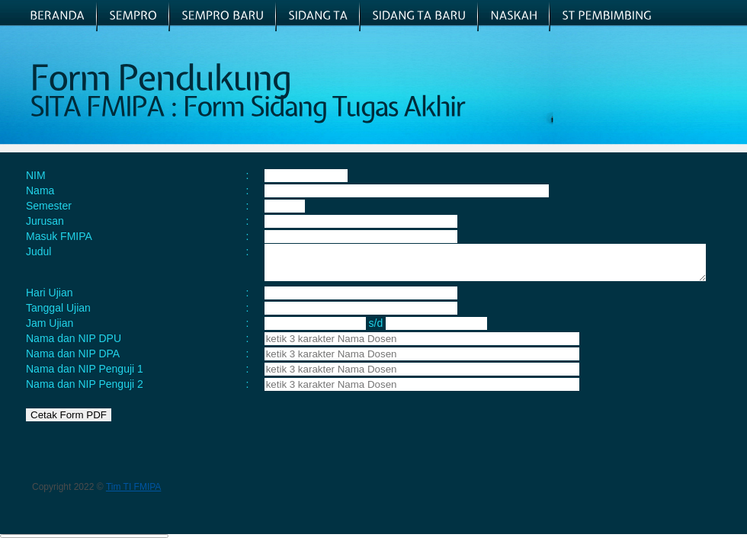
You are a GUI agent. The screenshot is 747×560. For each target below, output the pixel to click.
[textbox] (380, 346)
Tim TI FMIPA (133, 494)
